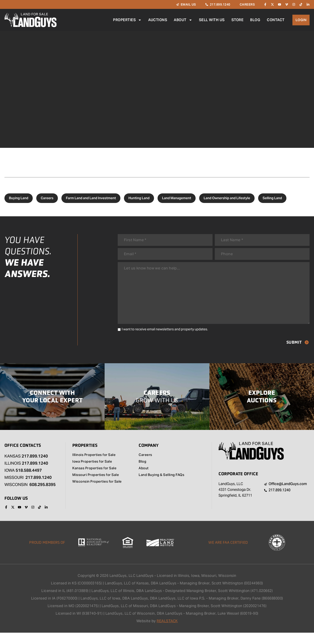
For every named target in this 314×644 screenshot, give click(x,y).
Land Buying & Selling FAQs (163, 486)
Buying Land (19, 198)
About (183, 20)
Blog (255, 20)
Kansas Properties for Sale (96, 480)
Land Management (177, 198)
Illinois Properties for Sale (95, 466)
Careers (47, 198)
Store (237, 20)
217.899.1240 (35, 467)
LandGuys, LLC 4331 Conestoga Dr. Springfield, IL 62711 (235, 501)
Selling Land (272, 198)
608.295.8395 (43, 496)
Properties (127, 20)
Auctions (157, 20)
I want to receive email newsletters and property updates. (165, 340)
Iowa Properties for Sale (94, 473)
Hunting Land (139, 198)
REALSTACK (167, 632)
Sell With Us (212, 20)
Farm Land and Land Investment (91, 198)
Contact (276, 20)
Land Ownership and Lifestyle (227, 198)
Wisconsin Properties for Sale (99, 493)
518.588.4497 (29, 481)
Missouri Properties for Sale (97, 486)
